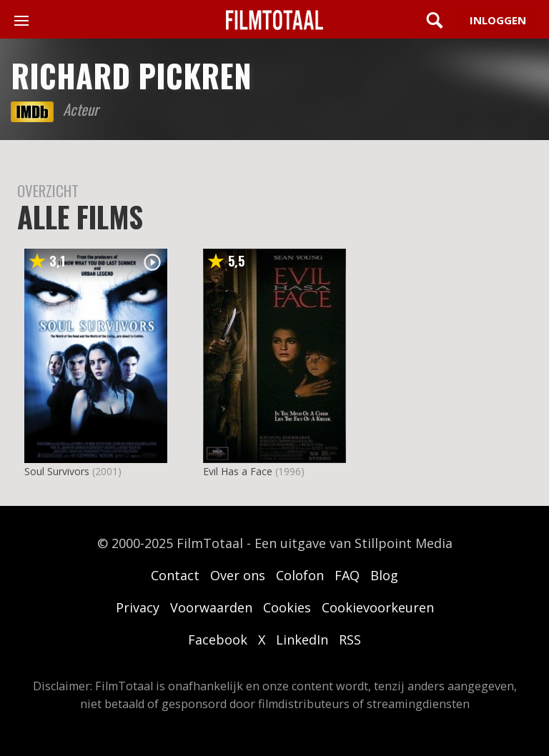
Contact (175, 575)
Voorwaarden (211, 607)
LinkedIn (302, 640)
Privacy (138, 607)
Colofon (300, 575)
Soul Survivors (57, 471)
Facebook (218, 640)
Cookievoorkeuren (378, 607)
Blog (384, 575)
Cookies (287, 607)
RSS (350, 640)
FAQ (347, 575)
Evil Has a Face (238, 471)
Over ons (238, 575)
